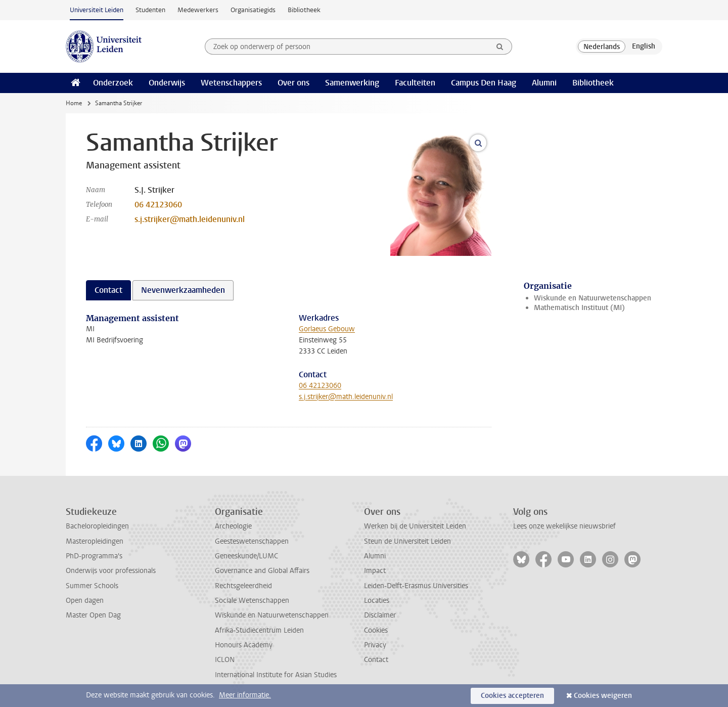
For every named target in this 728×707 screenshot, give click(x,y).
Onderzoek (113, 83)
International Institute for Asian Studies (276, 675)
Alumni (544, 83)
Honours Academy (244, 645)
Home (74, 103)
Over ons (293, 83)
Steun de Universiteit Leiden (407, 541)
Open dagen (85, 601)
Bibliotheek (304, 10)
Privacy (375, 645)
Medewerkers (198, 10)
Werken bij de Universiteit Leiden (415, 526)
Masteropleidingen (95, 541)
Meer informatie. (245, 695)
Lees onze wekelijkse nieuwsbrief (564, 526)
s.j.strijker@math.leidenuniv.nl (190, 219)
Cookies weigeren (603, 696)
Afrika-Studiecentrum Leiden (259, 630)
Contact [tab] (108, 290)
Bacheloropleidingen (97, 526)
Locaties (377, 601)
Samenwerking (352, 83)
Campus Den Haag (484, 83)
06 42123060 (158, 205)
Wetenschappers (231, 83)
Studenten (150, 10)
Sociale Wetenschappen (252, 601)
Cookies (376, 630)
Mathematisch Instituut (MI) (579, 308)
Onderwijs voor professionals (111, 571)
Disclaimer (380, 615)
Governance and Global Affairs (262, 571)
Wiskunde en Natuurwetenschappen (593, 298)
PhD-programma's (94, 556)
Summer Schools (92, 586)
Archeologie (233, 526)
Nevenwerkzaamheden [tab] (183, 290)
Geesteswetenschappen (252, 541)
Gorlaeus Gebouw (327, 329)
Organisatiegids (253, 10)
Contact (376, 660)
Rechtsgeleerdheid (243, 586)
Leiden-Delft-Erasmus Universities (416, 586)
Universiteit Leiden (97, 10)
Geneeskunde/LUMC (246, 556)
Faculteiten (415, 83)
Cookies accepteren (512, 696)
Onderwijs (167, 83)
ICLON (225, 660)
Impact (375, 571)
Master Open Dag (93, 615)
